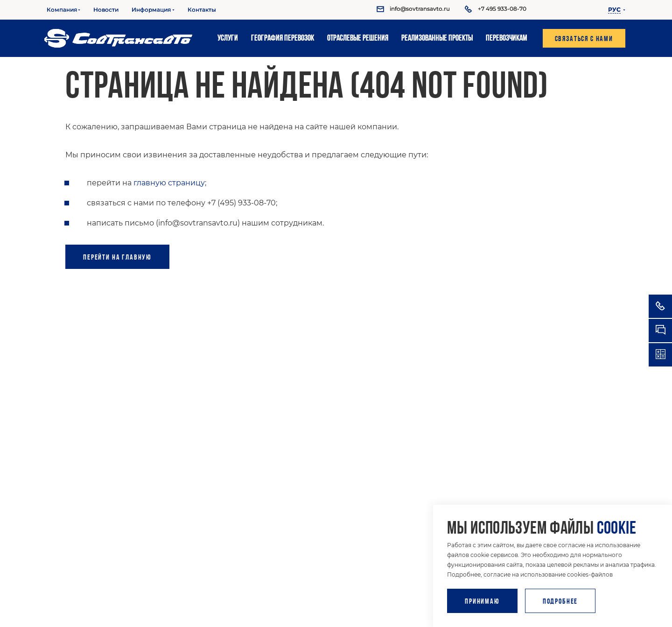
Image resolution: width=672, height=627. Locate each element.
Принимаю (482, 602)
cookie (616, 529)
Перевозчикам (507, 39)
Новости (106, 10)
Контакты (202, 10)
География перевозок (283, 39)
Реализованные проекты (437, 39)
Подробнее (560, 602)
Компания (62, 10)
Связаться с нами (584, 39)
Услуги (228, 39)
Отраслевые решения (358, 39)
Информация (151, 10)
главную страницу (169, 183)
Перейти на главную (114, 258)
